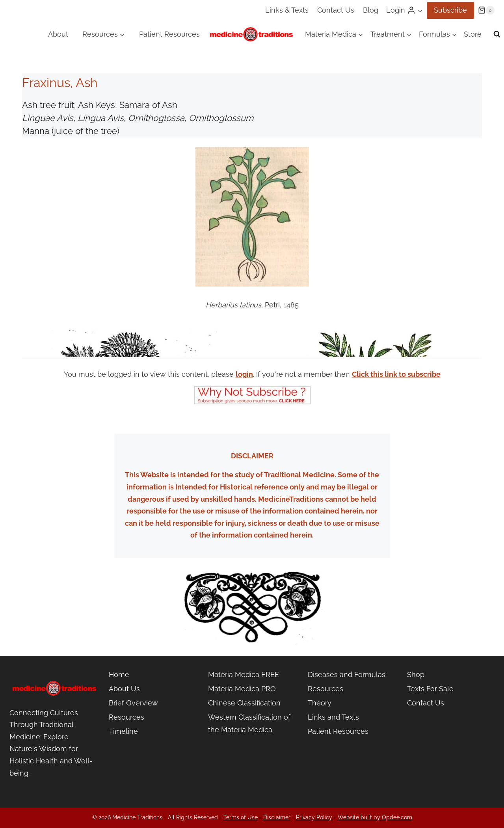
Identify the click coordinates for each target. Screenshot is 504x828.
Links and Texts (333, 717)
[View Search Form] (497, 34)
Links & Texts (287, 10)
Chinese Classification (244, 703)
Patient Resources (169, 34)
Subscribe (450, 10)
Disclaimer (277, 817)
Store (473, 34)
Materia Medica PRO (242, 689)
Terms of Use (241, 817)
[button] (420, 10)
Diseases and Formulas (347, 674)
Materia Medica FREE (244, 674)
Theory (320, 703)
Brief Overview (133, 703)
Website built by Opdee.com (375, 817)
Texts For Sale (430, 689)
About (58, 34)
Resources (126, 717)
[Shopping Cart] (486, 10)
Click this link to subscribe (396, 374)
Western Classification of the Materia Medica (249, 723)
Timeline (123, 731)
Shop (416, 674)
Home (119, 674)
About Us (124, 689)
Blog (371, 10)
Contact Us (336, 10)
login (244, 374)
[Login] (405, 10)
